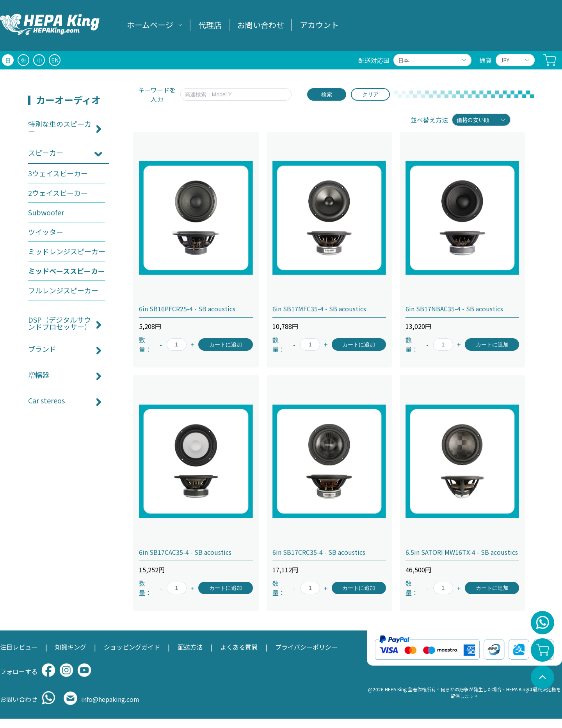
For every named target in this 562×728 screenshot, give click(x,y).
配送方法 (190, 647)
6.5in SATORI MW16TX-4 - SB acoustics (462, 552)
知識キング (71, 647)
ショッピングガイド (132, 647)
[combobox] (240, 94)
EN (55, 60)
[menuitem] (155, 25)
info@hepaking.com (110, 699)
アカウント (319, 25)
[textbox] (236, 94)
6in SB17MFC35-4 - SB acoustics (319, 309)
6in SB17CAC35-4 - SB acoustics (185, 552)
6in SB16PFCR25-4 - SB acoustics (187, 309)
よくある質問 (239, 647)
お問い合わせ (261, 25)
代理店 (210, 25)
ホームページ (150, 25)
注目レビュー (19, 647)
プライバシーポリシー (306, 647)
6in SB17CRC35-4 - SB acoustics (319, 552)
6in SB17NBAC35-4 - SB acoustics (454, 309)
